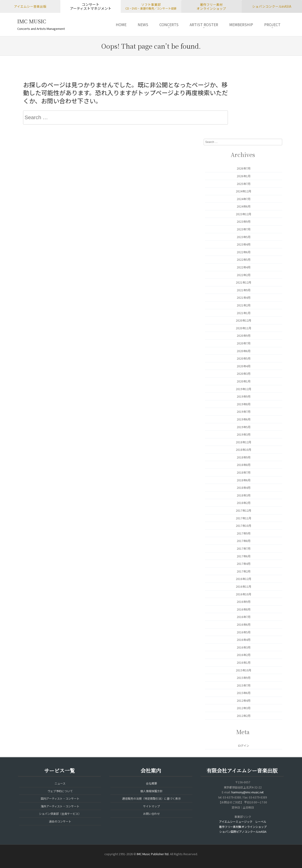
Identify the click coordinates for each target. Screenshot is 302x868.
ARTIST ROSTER (204, 24)
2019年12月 (244, 389)
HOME (121, 24)
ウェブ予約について (60, 791)
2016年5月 (244, 632)
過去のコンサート (60, 821)
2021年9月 (244, 290)
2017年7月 (244, 548)
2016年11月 (244, 586)
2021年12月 (244, 282)
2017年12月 (244, 510)
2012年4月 (244, 700)
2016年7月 (244, 617)
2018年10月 (244, 450)
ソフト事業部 (151, 6)
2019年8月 (244, 404)
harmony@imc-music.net (247, 792)
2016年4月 (244, 640)
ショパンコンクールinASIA (272, 6)
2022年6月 (244, 252)
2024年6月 (244, 206)
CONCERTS (169, 24)
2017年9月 (244, 533)
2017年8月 (244, 541)
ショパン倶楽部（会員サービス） (60, 814)
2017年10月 (244, 526)
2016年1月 (244, 662)
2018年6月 (244, 480)
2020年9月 (244, 335)
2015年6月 (244, 693)
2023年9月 (244, 221)
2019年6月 (244, 419)
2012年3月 (244, 708)
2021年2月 (244, 305)
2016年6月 (244, 624)
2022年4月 (244, 267)
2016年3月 (244, 647)
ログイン (244, 745)
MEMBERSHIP (241, 24)
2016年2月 (244, 655)
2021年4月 (244, 297)
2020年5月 (244, 358)
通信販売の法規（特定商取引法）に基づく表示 (151, 798)
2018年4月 (244, 488)
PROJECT (272, 24)
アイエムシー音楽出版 (30, 6)
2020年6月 (244, 351)
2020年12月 (244, 320)
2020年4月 (244, 366)
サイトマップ (151, 806)
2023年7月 (244, 229)
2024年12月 (244, 191)
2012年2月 (244, 716)
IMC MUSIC (32, 21)
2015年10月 (244, 670)
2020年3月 (244, 373)
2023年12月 (244, 214)
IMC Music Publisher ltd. (153, 854)
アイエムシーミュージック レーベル (243, 821)
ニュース (60, 783)
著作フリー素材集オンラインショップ (243, 827)
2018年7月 (244, 472)
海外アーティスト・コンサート (60, 806)
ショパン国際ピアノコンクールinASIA (243, 832)
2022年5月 (244, 259)
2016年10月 (244, 594)
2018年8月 (244, 465)
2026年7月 (244, 168)
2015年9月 (244, 678)
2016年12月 (244, 579)
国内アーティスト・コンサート (60, 798)
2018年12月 (244, 442)
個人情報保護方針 (151, 791)
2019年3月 (244, 434)
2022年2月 (244, 275)
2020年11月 (244, 328)
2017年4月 (244, 564)
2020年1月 (244, 381)
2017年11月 (244, 518)
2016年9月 (244, 602)
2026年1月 (244, 176)
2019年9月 (244, 396)
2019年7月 (244, 411)
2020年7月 (244, 343)
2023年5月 (244, 237)
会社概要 (151, 783)
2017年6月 (244, 556)
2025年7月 (244, 184)
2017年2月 (244, 571)
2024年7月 (244, 199)
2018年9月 (244, 457)
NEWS (143, 24)
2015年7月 (244, 685)
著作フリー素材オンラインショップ (211, 6)
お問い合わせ (151, 814)
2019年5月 (244, 427)
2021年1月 (244, 313)
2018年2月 (244, 503)
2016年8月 (244, 609)
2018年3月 (244, 495)
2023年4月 (244, 244)
